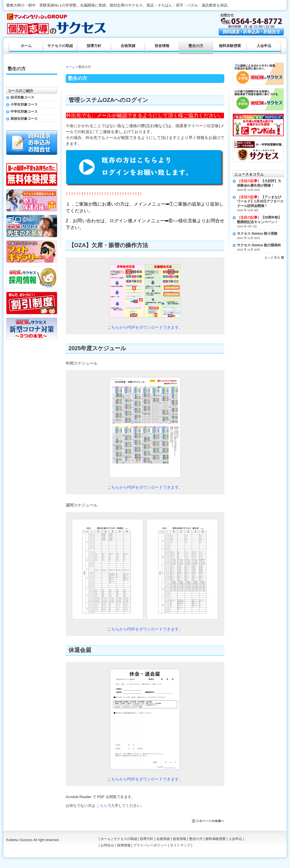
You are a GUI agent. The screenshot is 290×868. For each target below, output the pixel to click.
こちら (102, 806)
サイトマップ (180, 845)
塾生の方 (196, 46)
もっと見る (272, 257)
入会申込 (264, 46)
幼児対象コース (22, 97)
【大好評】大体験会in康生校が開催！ (259, 183)
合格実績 (128, 46)
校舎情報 (162, 46)
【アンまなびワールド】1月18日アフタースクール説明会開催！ (260, 201)
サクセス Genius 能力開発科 (259, 245)
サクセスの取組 (60, 46)
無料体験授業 (230, 46)
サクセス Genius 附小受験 (257, 234)
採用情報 (124, 845)
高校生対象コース (24, 119)
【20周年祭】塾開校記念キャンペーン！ (259, 220)
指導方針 (94, 46)
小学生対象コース (24, 104)
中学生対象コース (24, 112)
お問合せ (107, 845)
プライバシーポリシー (150, 845)
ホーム (70, 67)
